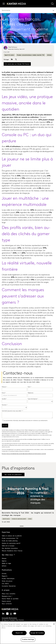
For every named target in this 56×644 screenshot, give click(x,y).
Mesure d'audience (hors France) (12, 551)
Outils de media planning (10, 541)
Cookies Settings (28, 640)
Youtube (15, 614)
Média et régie (6, 563)
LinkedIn (3, 614)
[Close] (54, 624)
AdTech (4, 566)
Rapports (5, 576)
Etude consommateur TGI (10, 538)
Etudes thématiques (8, 578)
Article (49, 55)
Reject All (19, 633)
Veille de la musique (8, 546)
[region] (28, 633)
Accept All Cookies (37, 633)
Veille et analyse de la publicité (12, 536)
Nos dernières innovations (10, 548)
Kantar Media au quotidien (10, 599)
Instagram (7, 614)
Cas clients (5, 583)
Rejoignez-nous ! (7, 596)
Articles (4, 573)
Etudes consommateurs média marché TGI (31, 55)
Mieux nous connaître (9, 594)
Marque (4, 558)
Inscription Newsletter (9, 586)
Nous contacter (7, 604)
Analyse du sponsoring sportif (19, 519)
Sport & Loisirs (9, 55)
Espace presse (6, 601)
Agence (4, 561)
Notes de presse (7, 581)
